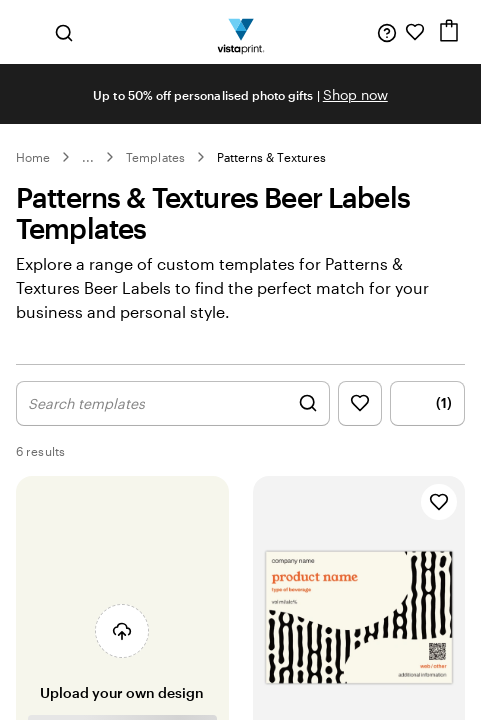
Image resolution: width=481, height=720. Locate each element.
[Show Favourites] (360, 403)
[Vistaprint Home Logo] (240, 32)
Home (33, 157)
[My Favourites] (415, 32)
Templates (155, 157)
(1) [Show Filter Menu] (428, 403)
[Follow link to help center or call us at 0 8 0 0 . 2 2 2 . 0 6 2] (387, 32)
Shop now (355, 94)
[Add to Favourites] (439, 502)
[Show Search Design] (173, 403)
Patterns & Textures (271, 157)
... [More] (88, 157)
